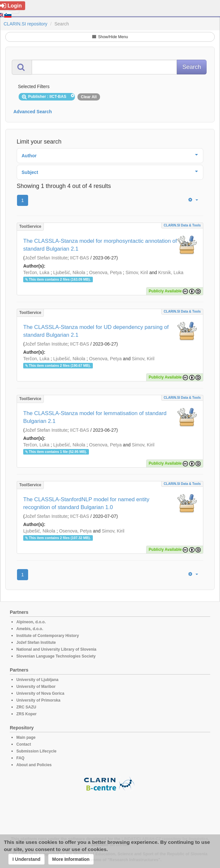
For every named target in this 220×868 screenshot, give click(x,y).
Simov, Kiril (137, 272)
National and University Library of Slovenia (56, 649)
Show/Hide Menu (110, 37)
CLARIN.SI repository (25, 24)
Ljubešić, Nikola (69, 272)
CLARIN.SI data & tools (182, 225)
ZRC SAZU (26, 707)
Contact (24, 744)
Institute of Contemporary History (48, 636)
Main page (26, 737)
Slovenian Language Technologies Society (56, 656)
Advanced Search (33, 112)
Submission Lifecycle (36, 751)
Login (11, 6)
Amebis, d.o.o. (30, 629)
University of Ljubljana (37, 680)
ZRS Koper (26, 714)
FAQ (20, 758)
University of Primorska (38, 700)
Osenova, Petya (106, 272)
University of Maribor (36, 687)
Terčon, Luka (36, 272)
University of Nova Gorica (40, 693)
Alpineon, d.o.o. (31, 622)
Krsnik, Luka (171, 272)
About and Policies (34, 765)
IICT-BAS (79, 258)
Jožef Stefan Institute (46, 258)
